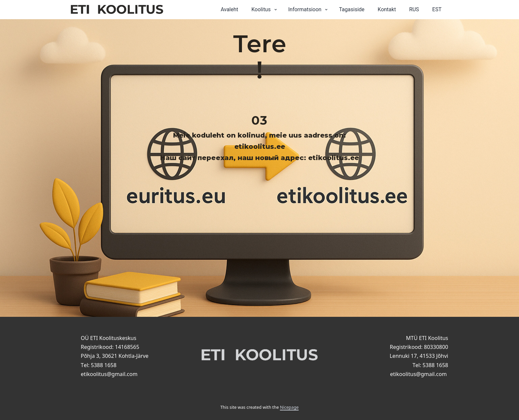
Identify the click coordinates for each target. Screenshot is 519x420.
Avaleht (230, 9)
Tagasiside (352, 9)
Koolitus (261, 9)
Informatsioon (305, 9)
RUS (414, 9)
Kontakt (387, 9)
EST (437, 9)
